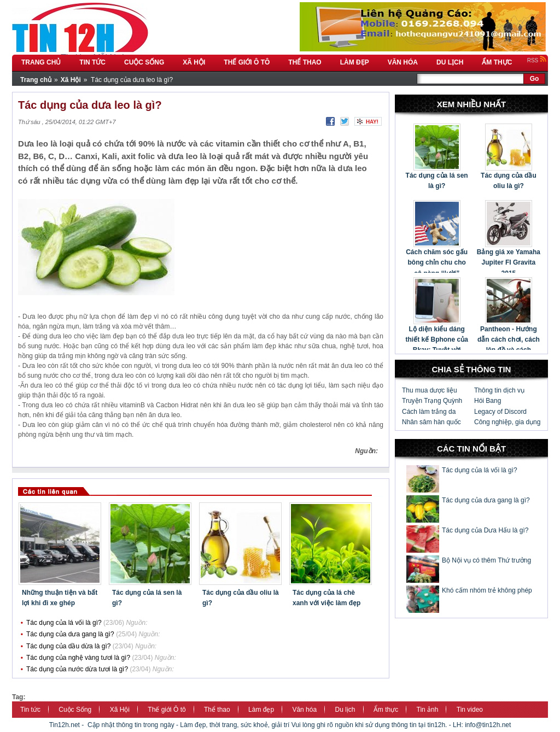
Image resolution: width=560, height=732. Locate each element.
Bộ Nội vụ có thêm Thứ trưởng (486, 560)
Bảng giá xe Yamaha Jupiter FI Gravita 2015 (509, 262)
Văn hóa (304, 710)
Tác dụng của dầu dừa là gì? (68, 646)
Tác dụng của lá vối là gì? (64, 623)
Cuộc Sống (75, 710)
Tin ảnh (428, 710)
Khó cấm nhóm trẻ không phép (487, 590)
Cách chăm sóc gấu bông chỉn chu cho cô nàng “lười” (437, 262)
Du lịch (345, 710)
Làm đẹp (261, 710)
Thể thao (217, 710)
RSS (537, 60)
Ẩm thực (386, 710)
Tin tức (30, 710)
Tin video (470, 710)
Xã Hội (120, 710)
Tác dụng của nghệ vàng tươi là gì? (78, 658)
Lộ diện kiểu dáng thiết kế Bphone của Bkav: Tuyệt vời (436, 339)
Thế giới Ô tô (167, 710)
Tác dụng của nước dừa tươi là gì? (77, 669)
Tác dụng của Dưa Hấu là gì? (485, 530)
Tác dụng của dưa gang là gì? (70, 634)
